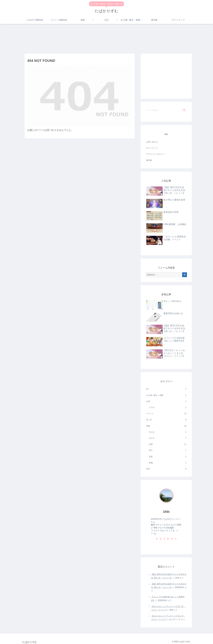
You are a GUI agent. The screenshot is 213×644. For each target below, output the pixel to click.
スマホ (168, 408)
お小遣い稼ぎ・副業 (166, 395)
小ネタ (168, 438)
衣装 (168, 457)
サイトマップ (152, 148)
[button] (184, 110)
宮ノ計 (166, 420)
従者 (168, 444)
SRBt (166, 512)
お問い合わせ (152, 142)
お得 (166, 401)
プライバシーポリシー (156, 154)
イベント (166, 414)
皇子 (168, 450)
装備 (168, 463)
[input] (166, 110)
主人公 (168, 432)
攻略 (166, 426)
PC (166, 389)
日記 (166, 469)
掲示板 (149, 160)
